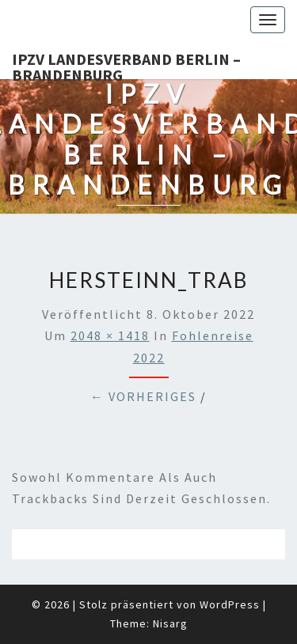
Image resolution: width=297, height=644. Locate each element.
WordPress (230, 604)
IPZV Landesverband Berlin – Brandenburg (126, 64)
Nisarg (170, 623)
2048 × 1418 (110, 335)
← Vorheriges (143, 396)
